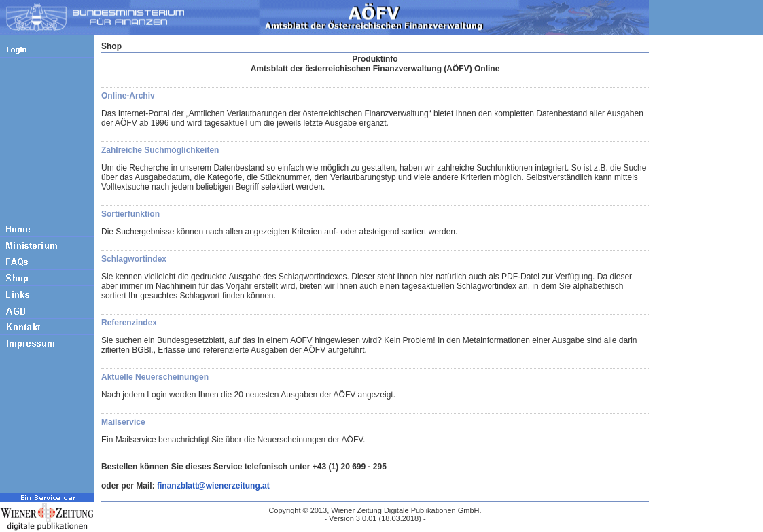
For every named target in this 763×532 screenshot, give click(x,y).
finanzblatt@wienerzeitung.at (213, 486)
